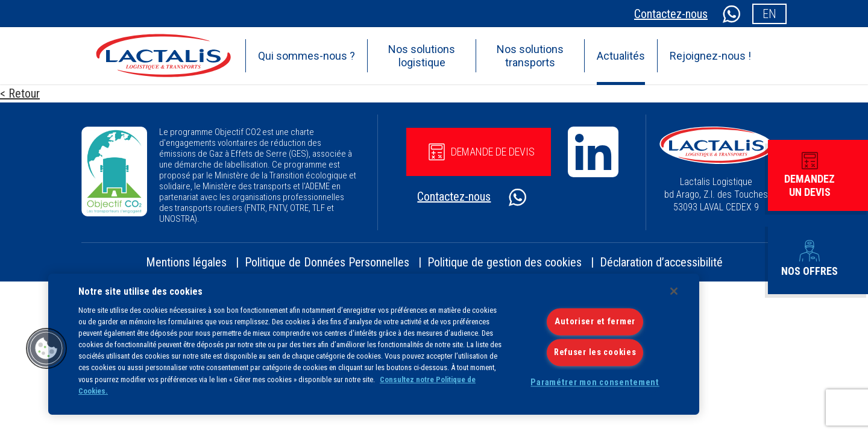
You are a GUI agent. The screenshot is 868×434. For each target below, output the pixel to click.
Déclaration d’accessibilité (661, 262)
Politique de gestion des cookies (505, 262)
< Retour (20, 93)
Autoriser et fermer (595, 322)
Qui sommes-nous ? (307, 56)
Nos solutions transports (530, 56)
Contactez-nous (671, 14)
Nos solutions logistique (422, 56)
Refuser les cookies (595, 352)
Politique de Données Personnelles (327, 262)
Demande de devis (482, 152)
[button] (46, 348)
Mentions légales (186, 262)
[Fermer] (674, 291)
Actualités (621, 56)
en (769, 14)
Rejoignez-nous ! (710, 56)
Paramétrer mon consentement (595, 382)
